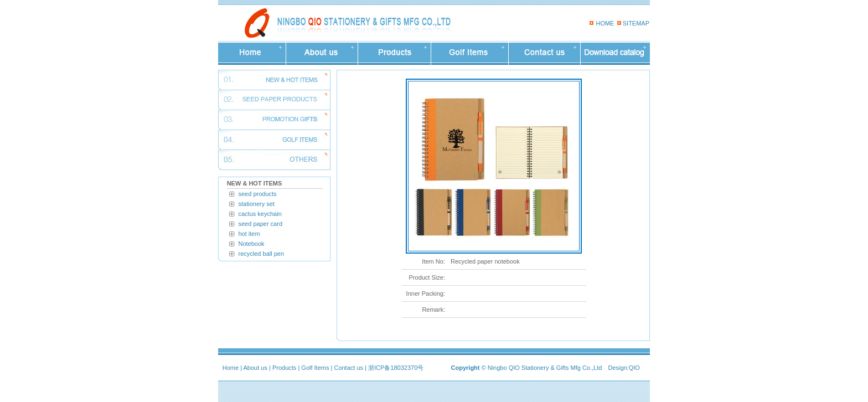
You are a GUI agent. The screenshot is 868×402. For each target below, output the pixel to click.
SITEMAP (636, 23)
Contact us (348, 368)
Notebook (252, 244)
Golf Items (315, 368)
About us (255, 368)
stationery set (257, 204)
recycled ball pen (262, 254)
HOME (605, 23)
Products (284, 368)
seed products (258, 194)
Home (231, 368)
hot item (249, 234)
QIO (634, 368)
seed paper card (261, 224)
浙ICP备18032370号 (396, 368)
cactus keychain (260, 214)
